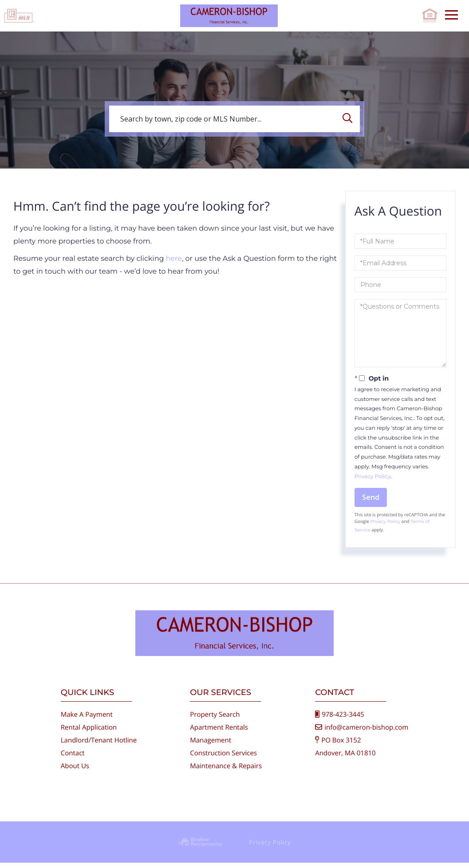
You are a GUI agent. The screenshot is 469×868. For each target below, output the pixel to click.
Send (371, 497)
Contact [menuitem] (73, 758)
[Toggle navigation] (451, 14)
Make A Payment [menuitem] (87, 720)
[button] (350, 119)
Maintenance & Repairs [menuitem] (226, 771)
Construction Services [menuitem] (223, 758)
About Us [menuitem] (75, 771)
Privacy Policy (372, 477)
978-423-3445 (343, 720)
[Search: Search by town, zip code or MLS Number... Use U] (234, 119)
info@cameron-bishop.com (366, 733)
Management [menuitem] (211, 746)
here (174, 259)
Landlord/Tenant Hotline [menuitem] (99, 746)
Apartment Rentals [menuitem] (219, 733)
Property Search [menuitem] (215, 720)
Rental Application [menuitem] (89, 733)
